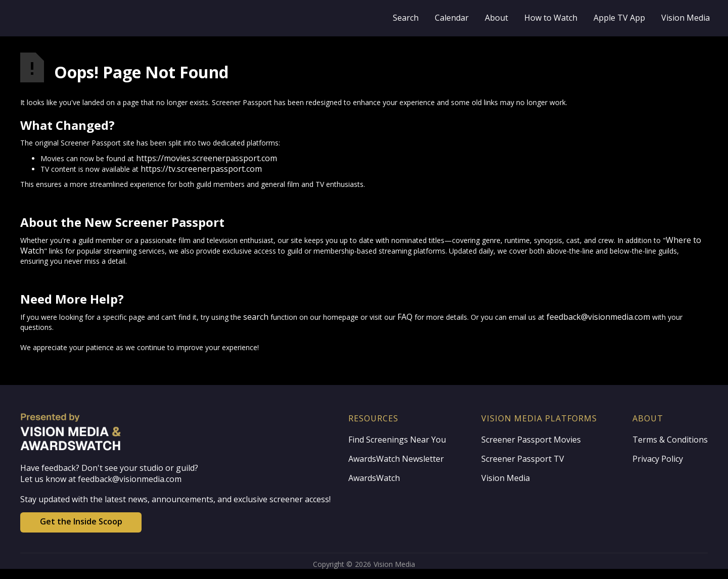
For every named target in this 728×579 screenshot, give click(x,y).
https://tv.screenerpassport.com (201, 169)
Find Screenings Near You (397, 440)
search (256, 317)
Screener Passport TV (523, 459)
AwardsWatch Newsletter (396, 459)
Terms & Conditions (670, 440)
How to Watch (551, 18)
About (496, 18)
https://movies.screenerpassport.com (207, 158)
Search (406, 18)
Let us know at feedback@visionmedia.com (101, 479)
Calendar (452, 18)
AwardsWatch (374, 478)
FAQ (405, 317)
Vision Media (686, 18)
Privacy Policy (658, 459)
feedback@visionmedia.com (598, 317)
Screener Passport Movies (531, 440)
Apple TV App (619, 18)
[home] (132, 18)
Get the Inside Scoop (81, 521)
